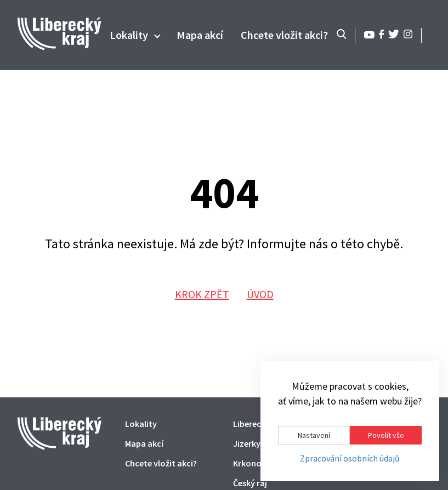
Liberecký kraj (260, 424)
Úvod (260, 294)
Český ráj (250, 483)
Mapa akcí (200, 35)
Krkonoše (251, 463)
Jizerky (247, 443)
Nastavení (314, 435)
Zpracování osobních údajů (350, 458)
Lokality (129, 35)
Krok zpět (202, 294)
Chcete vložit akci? (284, 35)
